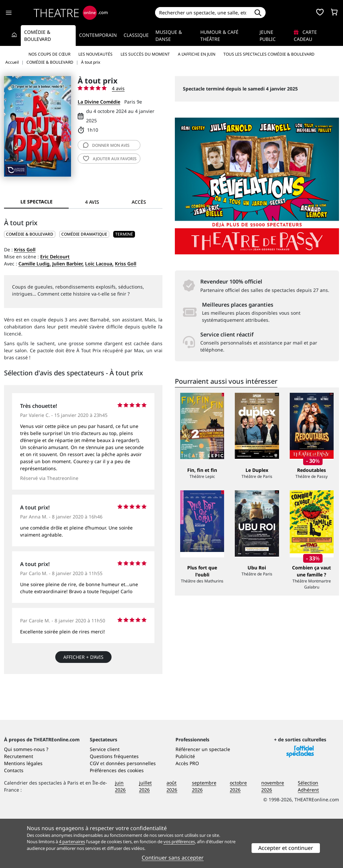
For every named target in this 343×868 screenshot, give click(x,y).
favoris (110, 159)
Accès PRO (187, 812)
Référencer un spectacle (203, 798)
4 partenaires (72, 842)
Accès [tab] (139, 202)
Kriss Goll (25, 250)
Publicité (185, 805)
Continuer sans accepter (173, 858)
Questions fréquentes (114, 805)
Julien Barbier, (68, 264)
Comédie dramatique (84, 234)
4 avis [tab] (92, 202)
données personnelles (131, 812)
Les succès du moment (145, 54)
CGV (94, 812)
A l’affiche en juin (197, 54)
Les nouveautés (95, 54)
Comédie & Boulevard (38, 36)
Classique (136, 35)
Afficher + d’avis (83, 657)
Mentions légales (23, 812)
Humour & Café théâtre (219, 36)
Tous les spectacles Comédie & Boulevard (269, 54)
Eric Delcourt (55, 257)
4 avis (118, 88)
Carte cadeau (305, 36)
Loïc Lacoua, (99, 264)
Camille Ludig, (35, 264)
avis (106, 145)
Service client (105, 798)
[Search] (203, 13)
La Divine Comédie (99, 102)
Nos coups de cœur (49, 54)
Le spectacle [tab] (37, 202)
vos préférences (179, 842)
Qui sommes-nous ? (26, 798)
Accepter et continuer (286, 848)
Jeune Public (268, 36)
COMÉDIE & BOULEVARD (30, 234)
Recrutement (19, 805)
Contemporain (98, 35)
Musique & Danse (169, 36)
